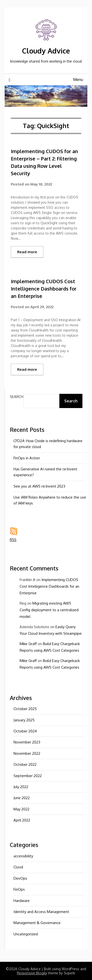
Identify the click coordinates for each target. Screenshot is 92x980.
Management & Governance (37, 923)
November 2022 (27, 753)
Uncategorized (26, 934)
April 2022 (22, 820)
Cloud (18, 867)
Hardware (22, 901)
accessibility (23, 856)
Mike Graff (28, 644)
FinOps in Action (27, 458)
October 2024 (25, 731)
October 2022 (25, 764)
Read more (27, 252)
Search (17, 397)
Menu (78, 79)
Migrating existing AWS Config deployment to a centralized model (49, 610)
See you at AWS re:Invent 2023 (39, 486)
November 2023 (27, 742)
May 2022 (21, 809)
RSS (13, 540)
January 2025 (24, 720)
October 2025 (25, 709)
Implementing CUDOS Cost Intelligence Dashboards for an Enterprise (44, 289)
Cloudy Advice (46, 51)
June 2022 (22, 798)
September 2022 (28, 776)
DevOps (20, 878)
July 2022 (21, 787)
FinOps (19, 889)
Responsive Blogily (32, 973)
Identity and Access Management (41, 912)
